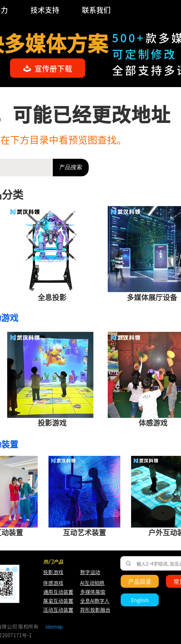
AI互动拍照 (92, 583)
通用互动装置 (55, 592)
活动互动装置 (58, 610)
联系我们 (96, 10)
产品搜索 (71, 167)
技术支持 (45, 10)
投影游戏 (53, 572)
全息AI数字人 (95, 601)
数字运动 (90, 572)
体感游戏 (53, 583)
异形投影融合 (94, 610)
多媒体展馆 (93, 592)
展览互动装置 (55, 601)
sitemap (54, 627)
